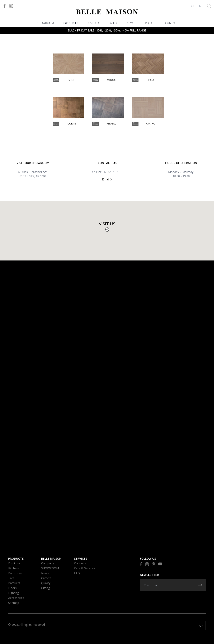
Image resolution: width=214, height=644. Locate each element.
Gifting (45, 588)
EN (199, 6)
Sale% (113, 23)
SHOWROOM (45, 23)
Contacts (80, 563)
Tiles (11, 578)
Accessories (16, 598)
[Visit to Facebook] (5, 6)
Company (48, 563)
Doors (12, 588)
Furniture (14, 563)
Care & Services (85, 568)
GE (193, 6)
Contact (171, 23)
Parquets (14, 583)
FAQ (77, 573)
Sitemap (14, 603)
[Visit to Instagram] (11, 6)
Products (70, 23)
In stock (93, 23)
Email (107, 179)
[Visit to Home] (107, 12)
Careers (46, 578)
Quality (46, 583)
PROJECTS (150, 23)
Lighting (13, 593)
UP (201, 626)
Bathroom (15, 573)
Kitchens (14, 568)
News (130, 23)
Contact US (107, 163)
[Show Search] (209, 6)
